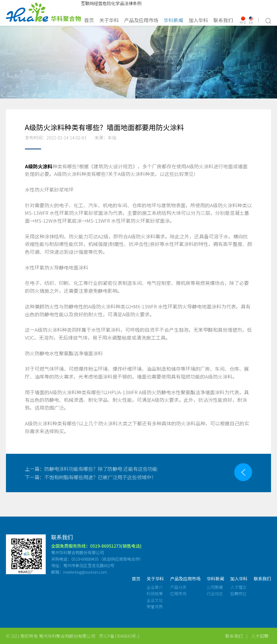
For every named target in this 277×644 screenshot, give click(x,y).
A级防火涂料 (39, 166)
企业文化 (155, 604)
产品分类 (178, 591)
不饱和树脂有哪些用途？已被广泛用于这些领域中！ (91, 477)
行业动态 (215, 598)
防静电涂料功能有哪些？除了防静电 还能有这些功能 (91, 469)
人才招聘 (260, 640)
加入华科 (198, 20)
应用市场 (178, 598)
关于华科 (109, 20)
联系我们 (223, 20)
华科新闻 (173, 20)
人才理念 (238, 591)
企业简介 (155, 591)
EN (251, 20)
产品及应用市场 (141, 20)
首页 (89, 20)
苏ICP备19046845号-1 (119, 640)
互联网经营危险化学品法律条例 (111, 3)
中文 (243, 20)
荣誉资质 (155, 611)
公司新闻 (215, 591)
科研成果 (155, 598)
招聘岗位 (238, 598)
